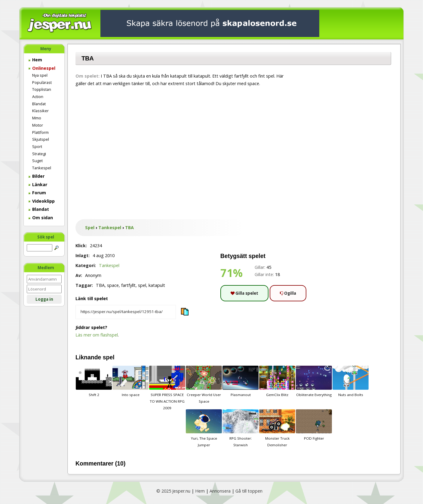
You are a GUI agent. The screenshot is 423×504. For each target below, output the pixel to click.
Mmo (37, 118)
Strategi (39, 154)
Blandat (39, 104)
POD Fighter (314, 425)
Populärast (42, 82)
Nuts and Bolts (351, 381)
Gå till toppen (249, 491)
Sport (37, 146)
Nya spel (40, 75)
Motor (38, 125)
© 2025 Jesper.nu (173, 491)
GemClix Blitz (277, 381)
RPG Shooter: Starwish (241, 428)
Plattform (40, 132)
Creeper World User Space (204, 385)
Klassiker (40, 111)
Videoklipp (41, 201)
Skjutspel (41, 139)
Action (38, 97)
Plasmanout (241, 381)
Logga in (44, 299)
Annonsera (220, 491)
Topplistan (42, 89)
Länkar (38, 184)
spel (109, 357)
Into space (130, 381)
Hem (35, 60)
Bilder (36, 176)
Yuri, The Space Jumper (204, 428)
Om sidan (41, 218)
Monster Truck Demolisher (277, 428)
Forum (37, 193)
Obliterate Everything (314, 381)
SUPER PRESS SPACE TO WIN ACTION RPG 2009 (167, 388)
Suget (37, 161)
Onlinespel (42, 68)
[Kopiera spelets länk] (126, 312)
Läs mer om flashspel (97, 335)
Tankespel (42, 168)
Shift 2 (94, 381)
